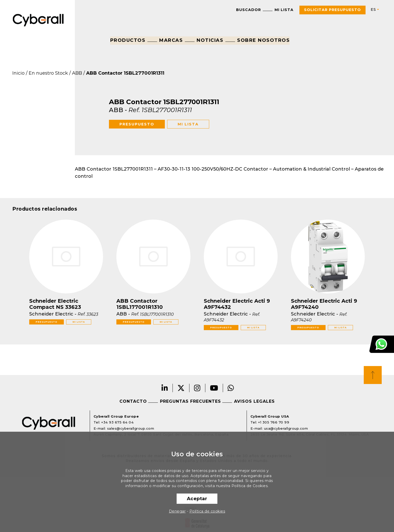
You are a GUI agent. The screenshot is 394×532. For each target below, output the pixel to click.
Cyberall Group (38, 20)
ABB (77, 73)
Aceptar (197, 499)
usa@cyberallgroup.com (286, 428)
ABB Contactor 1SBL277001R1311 (125, 73)
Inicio (18, 73)
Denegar (177, 511)
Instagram (197, 388)
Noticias (210, 40)
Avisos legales (254, 401)
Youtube (214, 388)
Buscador (249, 10)
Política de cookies (207, 511)
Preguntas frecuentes (190, 401)
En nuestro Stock (48, 73)
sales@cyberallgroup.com (131, 428)
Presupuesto (137, 124)
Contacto (133, 401)
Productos (128, 40)
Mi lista (284, 10)
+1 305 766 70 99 (274, 422)
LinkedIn (165, 388)
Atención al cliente (382, 344)
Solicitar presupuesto (332, 10)
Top (373, 375)
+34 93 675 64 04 (117, 422)
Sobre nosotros (263, 40)
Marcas (171, 40)
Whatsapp (231, 388)
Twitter (181, 388)
